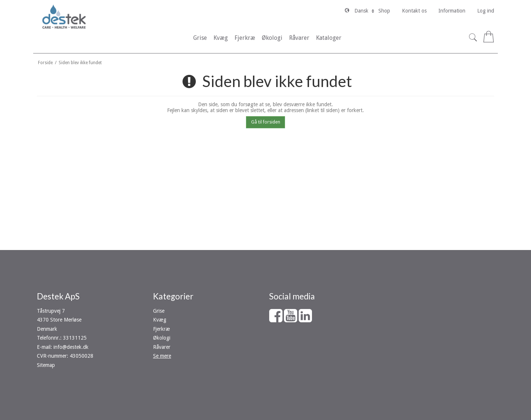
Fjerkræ (162, 329)
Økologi (162, 338)
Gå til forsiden (266, 122)
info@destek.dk (71, 347)
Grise (159, 311)
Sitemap (46, 365)
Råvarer (162, 347)
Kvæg (160, 320)
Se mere (162, 356)
